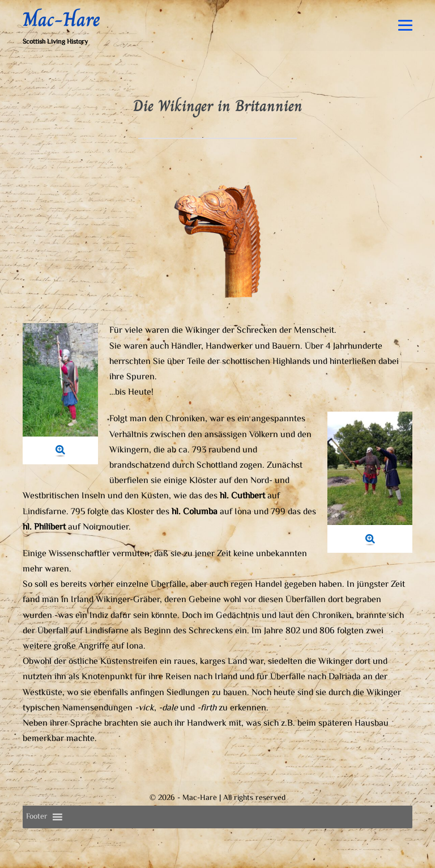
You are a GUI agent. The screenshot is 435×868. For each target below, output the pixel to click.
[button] (37, 817)
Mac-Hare (61, 19)
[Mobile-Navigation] (405, 25)
